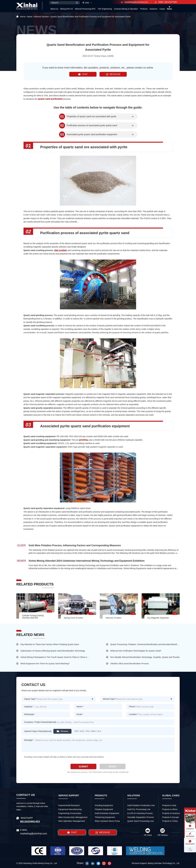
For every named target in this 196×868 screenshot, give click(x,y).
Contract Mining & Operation (126, 9)
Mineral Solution (42, 17)
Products (144, 9)
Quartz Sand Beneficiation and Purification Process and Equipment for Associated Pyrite (91, 17)
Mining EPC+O (67, 9)
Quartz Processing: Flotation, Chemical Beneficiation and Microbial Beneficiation (145, 644)
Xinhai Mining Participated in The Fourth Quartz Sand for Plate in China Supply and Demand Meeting (55, 657)
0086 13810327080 (166, 2)
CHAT (83, 74)
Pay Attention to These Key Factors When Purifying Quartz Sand (50, 644)
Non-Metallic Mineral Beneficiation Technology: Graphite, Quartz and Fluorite (145, 657)
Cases (162, 9)
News (169, 9)
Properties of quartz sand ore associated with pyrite (91, 117)
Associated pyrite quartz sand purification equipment (92, 134)
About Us (54, 9)
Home (23, 17)
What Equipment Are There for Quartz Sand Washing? (45, 663)
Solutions (154, 9)
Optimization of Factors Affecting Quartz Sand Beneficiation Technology (53, 651)
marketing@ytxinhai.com (135, 2)
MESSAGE (113, 74)
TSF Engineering (105, 9)
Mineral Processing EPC (85, 9)
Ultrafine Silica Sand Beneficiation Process (130, 663)
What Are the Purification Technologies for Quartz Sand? (136, 651)
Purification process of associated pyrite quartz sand (92, 125)
